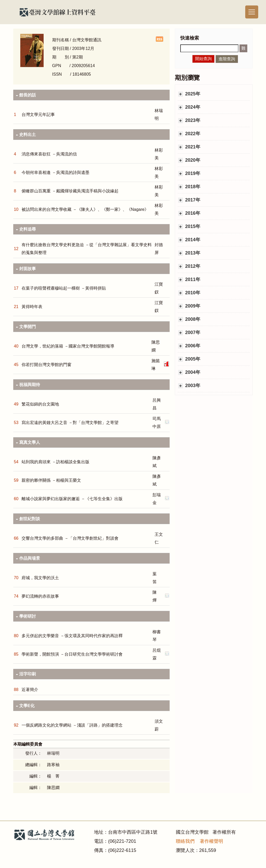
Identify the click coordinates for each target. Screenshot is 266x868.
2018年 (192, 187)
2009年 (192, 306)
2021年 (192, 147)
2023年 (192, 120)
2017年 (192, 200)
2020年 (192, 160)
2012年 (192, 266)
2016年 (192, 213)
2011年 (192, 279)
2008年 (192, 319)
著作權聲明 (211, 841)
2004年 (192, 372)
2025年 (192, 94)
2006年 (192, 346)
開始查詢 (203, 59)
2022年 (192, 134)
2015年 (192, 226)
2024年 (192, 107)
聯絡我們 (185, 841)
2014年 (192, 240)
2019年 (192, 173)
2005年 (192, 359)
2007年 (192, 332)
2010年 (192, 293)
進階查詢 (227, 59)
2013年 (192, 253)
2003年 (192, 386)
